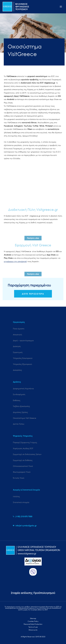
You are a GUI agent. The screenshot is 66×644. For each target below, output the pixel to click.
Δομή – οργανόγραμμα (23, 340)
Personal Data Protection (33, 624)
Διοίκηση (17, 346)
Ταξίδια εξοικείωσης (21, 406)
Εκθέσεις (17, 400)
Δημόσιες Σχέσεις (20, 412)
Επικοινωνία (33, 630)
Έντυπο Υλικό (19, 478)
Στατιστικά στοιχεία (21, 502)
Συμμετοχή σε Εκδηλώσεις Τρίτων (27, 454)
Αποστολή (17, 335)
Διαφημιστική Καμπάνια (23, 388)
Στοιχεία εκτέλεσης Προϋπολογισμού (33, 593)
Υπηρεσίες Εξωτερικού (22, 364)
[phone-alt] (23, 516)
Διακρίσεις (17, 370)
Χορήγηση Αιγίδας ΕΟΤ (23, 448)
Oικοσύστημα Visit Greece (25, 418)
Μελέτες (16, 496)
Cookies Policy (33, 621)
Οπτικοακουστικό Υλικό (23, 466)
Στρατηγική (18, 352)
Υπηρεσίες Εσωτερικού (23, 358)
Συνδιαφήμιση (19, 394)
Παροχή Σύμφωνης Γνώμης (25, 442)
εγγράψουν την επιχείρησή (15, 261)
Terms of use (33, 627)
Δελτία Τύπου (19, 424)
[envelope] (25, 526)
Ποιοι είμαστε (19, 329)
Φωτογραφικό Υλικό (22, 472)
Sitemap (33, 618)
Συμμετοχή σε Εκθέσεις (23, 460)
